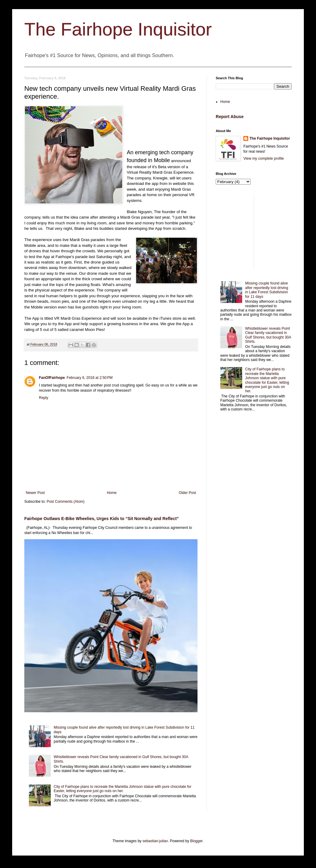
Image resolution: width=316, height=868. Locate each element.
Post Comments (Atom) (65, 502)
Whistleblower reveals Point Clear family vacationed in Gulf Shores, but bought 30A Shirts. (268, 335)
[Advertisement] (254, 232)
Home (112, 493)
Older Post (187, 493)
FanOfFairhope (52, 378)
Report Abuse (230, 117)
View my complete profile (264, 158)
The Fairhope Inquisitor (118, 29)
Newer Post (35, 493)
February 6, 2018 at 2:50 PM (89, 378)
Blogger (196, 841)
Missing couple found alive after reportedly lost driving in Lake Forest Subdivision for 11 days (267, 290)
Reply (44, 398)
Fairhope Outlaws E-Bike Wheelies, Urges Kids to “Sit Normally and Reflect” (101, 519)
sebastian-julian (155, 841)
